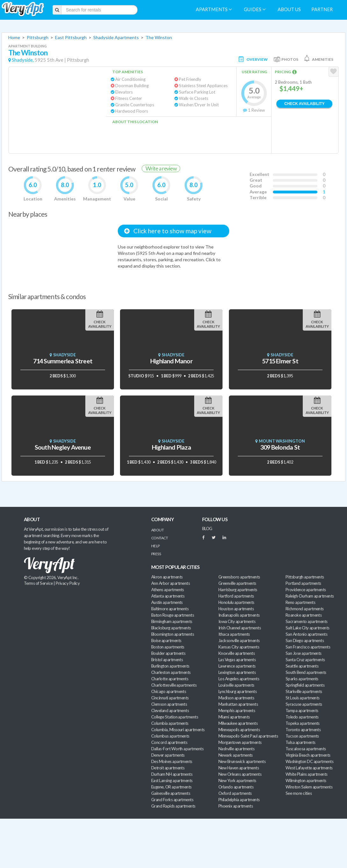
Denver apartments (168, 755)
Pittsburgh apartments (305, 577)
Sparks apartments (302, 679)
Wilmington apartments (306, 780)
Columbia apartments (170, 723)
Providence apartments (306, 590)
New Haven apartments (239, 768)
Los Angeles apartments (239, 679)
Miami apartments (234, 717)
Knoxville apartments (237, 653)
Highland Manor (171, 361)
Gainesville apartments (171, 793)
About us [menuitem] (289, 9)
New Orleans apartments (240, 774)
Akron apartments (167, 577)
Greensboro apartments (239, 577)
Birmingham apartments (172, 621)
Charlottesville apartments (174, 685)
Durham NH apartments (172, 774)
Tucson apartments (302, 736)
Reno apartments (300, 602)
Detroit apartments (168, 768)
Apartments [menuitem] (214, 9)
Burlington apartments (170, 666)
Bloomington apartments (173, 634)
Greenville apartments (237, 583)
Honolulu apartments (236, 602)
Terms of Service (38, 583)
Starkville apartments (304, 691)
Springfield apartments (305, 685)
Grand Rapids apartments (173, 806)
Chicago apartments (169, 691)
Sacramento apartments (307, 621)
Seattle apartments (302, 666)
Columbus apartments (170, 736)
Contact (159, 538)
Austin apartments (167, 602)
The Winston (159, 37)
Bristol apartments (167, 660)
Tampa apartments (302, 710)
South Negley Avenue (63, 447)
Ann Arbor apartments (170, 583)
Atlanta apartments (168, 596)
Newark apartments (236, 755)
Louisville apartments (236, 685)
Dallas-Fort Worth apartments (177, 749)
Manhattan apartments (238, 704)
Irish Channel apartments (240, 628)
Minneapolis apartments (239, 730)
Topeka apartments (303, 723)
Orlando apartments (236, 787)
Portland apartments (303, 583)
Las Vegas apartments (237, 660)
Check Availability (304, 104)
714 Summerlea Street (63, 361)
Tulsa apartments (300, 742)
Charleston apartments (171, 672)
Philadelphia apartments (239, 800)
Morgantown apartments (240, 742)
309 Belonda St (280, 447)
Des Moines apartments (172, 761)
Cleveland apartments (170, 710)
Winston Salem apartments (309, 787)
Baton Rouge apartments (173, 615)
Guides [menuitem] (255, 9)
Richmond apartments (305, 609)
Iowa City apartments (237, 621)
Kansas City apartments (239, 647)
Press (156, 554)
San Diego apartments (305, 640)
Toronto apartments (303, 730)
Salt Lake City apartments (308, 628)
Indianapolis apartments (239, 615)
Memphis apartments (237, 710)
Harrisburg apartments (238, 590)
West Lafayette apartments (309, 768)
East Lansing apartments (172, 780)
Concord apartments (169, 742)
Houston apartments (236, 609)
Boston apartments (168, 647)
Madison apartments (236, 698)
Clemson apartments (169, 704)
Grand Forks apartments (172, 800)
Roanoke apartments (304, 615)
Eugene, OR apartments (171, 787)
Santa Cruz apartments (305, 660)
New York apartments (237, 780)
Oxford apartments (235, 793)
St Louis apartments (303, 698)
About (157, 530)
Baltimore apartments (170, 609)
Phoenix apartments (236, 806)
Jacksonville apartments (239, 640)
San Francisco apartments (308, 647)
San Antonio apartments (306, 634)
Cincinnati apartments (170, 698)
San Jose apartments (304, 653)
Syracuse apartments (304, 704)
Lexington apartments (237, 672)
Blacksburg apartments (171, 628)
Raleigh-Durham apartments (310, 596)
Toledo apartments (302, 717)
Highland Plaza (171, 447)
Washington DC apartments (309, 761)
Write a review (161, 168)
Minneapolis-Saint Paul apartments (248, 736)
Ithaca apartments (234, 634)
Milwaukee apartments (238, 723)
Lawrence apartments (237, 666)
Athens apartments (168, 590)
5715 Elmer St (280, 361)
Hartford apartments (236, 596)
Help (156, 546)
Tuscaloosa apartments (306, 749)
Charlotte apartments (170, 679)
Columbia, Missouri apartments (178, 730)
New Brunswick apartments (242, 761)
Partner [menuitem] (322, 9)
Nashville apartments (236, 749)
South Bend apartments (306, 672)
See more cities (299, 793)
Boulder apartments (168, 653)
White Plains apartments (307, 774)
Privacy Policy (68, 583)
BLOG (207, 528)
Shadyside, (23, 60)
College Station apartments (175, 717)
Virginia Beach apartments (308, 755)
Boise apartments (166, 640)
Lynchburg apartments (237, 691)
